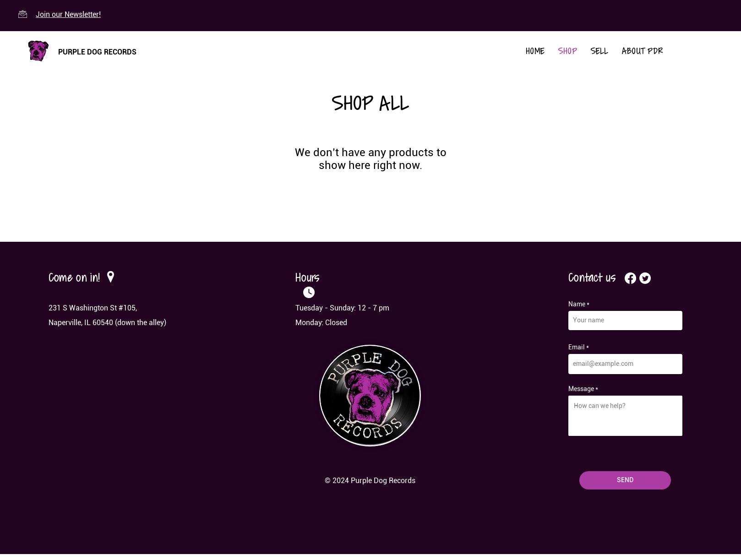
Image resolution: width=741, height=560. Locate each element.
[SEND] (625, 480)
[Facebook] (630, 278)
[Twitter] (645, 278)
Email (577, 347)
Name (577, 304)
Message (581, 389)
